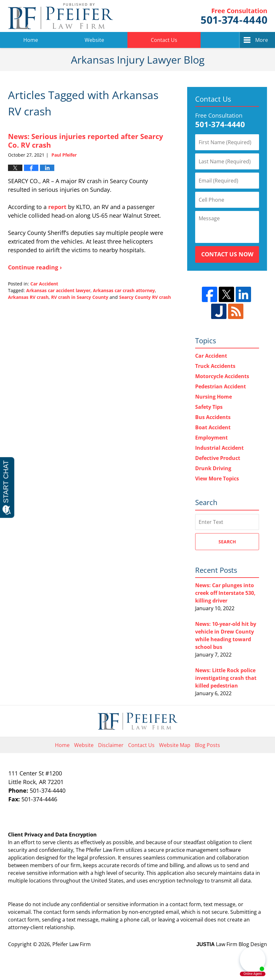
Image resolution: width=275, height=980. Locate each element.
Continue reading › (35, 267)
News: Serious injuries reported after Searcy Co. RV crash (86, 140)
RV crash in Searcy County (80, 297)
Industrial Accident (219, 448)
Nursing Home (214, 397)
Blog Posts (207, 745)
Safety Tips (209, 407)
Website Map (175, 745)
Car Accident (44, 284)
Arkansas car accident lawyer (58, 290)
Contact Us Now (227, 254)
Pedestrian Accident (221, 386)
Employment (211, 438)
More (262, 40)
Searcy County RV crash (145, 297)
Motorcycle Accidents (222, 376)
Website (94, 40)
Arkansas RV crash (28, 297)
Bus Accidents (213, 417)
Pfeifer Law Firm (234, 16)
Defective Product (218, 458)
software (230, 850)
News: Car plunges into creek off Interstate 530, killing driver (225, 593)
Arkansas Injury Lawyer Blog (61, 16)
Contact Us (164, 40)
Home (31, 40)
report (57, 207)
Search (227, 542)
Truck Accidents (215, 366)
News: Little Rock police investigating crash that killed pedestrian (226, 678)
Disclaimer (111, 745)
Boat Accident (213, 427)
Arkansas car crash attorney (124, 290)
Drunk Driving (213, 468)
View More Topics (217, 478)
